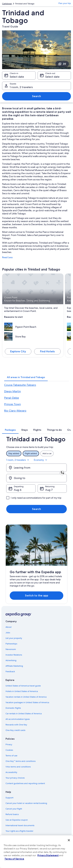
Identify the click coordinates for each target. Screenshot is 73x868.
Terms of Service (14, 859)
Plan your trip (65, 3)
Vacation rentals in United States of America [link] (26, 697)
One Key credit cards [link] (15, 730)
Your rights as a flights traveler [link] (19, 831)
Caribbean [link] (7, 4)
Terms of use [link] (11, 756)
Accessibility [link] (11, 772)
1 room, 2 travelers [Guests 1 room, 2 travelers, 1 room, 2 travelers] (21, 87)
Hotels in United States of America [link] (22, 691)
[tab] (26, 377)
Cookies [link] (9, 750)
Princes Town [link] (12, 404)
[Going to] (36, 478)
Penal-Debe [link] (12, 398)
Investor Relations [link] (14, 655)
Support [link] (9, 798)
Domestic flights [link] (13, 708)
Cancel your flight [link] (14, 809)
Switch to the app (37, 595)
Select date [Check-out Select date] (52, 77)
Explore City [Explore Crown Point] (18, 351)
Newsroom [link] (11, 649)
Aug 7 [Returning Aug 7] (49, 490)
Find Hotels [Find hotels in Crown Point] (47, 351)
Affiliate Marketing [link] (14, 666)
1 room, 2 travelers (18, 460)
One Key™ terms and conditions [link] (21, 761)
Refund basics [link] (12, 814)
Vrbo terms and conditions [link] (18, 767)
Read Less (7, 257)
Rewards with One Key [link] (16, 725)
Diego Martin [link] (12, 391)
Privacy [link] (9, 744)
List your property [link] (14, 638)
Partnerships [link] (11, 644)
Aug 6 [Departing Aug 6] (18, 490)
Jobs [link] (8, 633)
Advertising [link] (11, 660)
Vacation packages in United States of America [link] (27, 702)
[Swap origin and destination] (62, 473)
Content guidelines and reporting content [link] (25, 783)
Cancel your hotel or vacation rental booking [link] (26, 803)
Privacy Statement (48, 855)
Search (36, 96)
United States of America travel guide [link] (23, 686)
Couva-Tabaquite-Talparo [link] (20, 385)
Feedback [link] (10, 672)
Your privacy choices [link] (15, 778)
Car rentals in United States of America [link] (24, 714)
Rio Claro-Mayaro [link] (15, 411)
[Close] (69, 840)
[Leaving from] (36, 468)
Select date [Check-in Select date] (17, 77)
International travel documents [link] (20, 825)
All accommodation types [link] (18, 719)
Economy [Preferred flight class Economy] (41, 460)
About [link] (8, 627)
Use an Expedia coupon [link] (17, 820)
